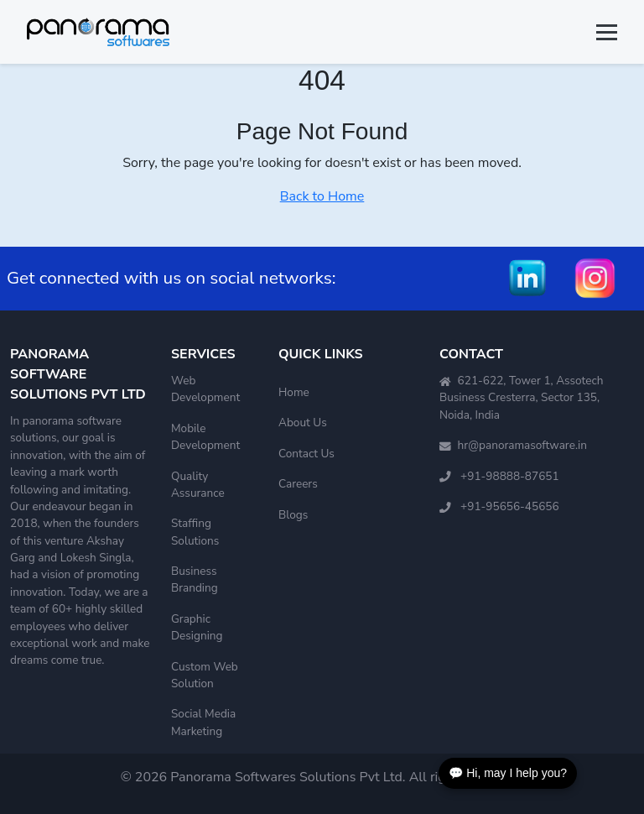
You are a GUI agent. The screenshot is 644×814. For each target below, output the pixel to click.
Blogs (293, 515)
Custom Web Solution (205, 675)
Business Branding (195, 579)
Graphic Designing (197, 627)
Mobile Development (205, 437)
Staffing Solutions (195, 532)
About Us (303, 423)
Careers (298, 484)
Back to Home (322, 196)
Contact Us (306, 454)
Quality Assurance (198, 485)
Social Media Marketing (203, 722)
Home (294, 392)
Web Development (205, 389)
